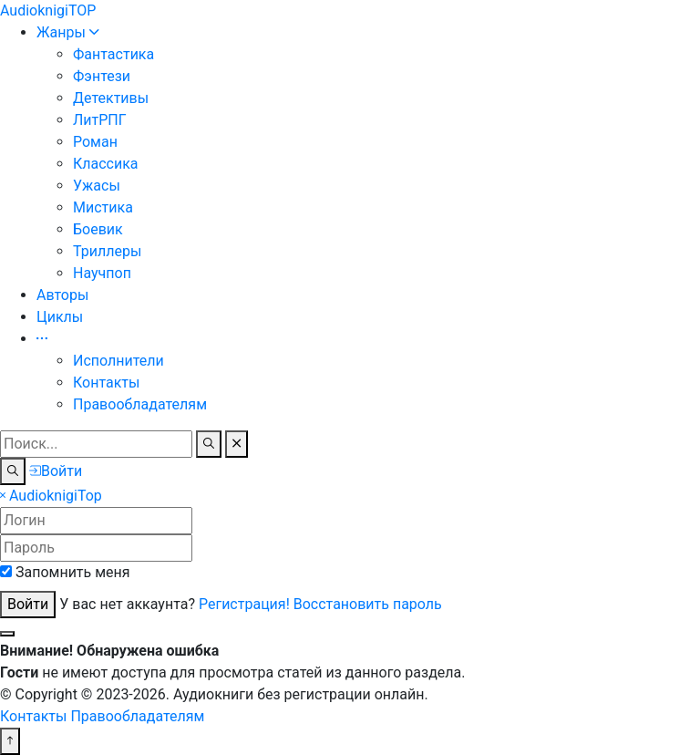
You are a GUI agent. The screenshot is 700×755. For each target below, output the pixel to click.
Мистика (103, 207)
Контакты (106, 383)
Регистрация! (244, 604)
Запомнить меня (73, 572)
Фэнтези (102, 76)
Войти (28, 604)
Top (56, 496)
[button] (42, 339)
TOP (48, 10)
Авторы (62, 295)
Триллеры (107, 251)
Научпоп (102, 273)
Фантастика (113, 54)
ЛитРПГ (100, 120)
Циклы (60, 317)
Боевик (98, 229)
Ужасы (97, 186)
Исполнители (118, 361)
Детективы (111, 98)
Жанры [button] (68, 32)
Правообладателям (140, 404)
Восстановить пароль (368, 604)
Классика (106, 164)
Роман (95, 142)
